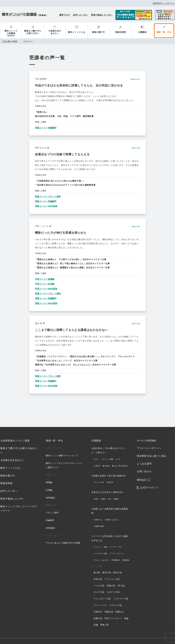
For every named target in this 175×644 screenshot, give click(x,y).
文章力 (96, 499)
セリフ (96, 459)
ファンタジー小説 (102, 599)
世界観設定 (116, 560)
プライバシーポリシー (149, 448)
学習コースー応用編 (45, 284)
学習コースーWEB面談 (46, 289)
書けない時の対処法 (120, 466)
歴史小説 (107, 572)
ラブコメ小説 (115, 605)
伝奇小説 (98, 579)
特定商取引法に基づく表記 (152, 456)
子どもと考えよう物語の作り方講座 (63, 543)
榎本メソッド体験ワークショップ (62, 456)
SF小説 (121, 586)
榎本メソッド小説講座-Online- (11, 33)
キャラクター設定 (100, 554)
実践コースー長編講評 (46, 128)
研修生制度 (120, 32)
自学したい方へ (80, 15)
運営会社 (142, 480)
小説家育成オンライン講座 (15, 441)
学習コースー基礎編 (45, 279)
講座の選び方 (99, 32)
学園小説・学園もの (114, 612)
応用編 (49, 490)
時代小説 (118, 572)
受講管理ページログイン (164, 3)
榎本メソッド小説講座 (24, 15)
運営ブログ (65, 15)
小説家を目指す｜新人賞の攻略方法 (109, 476)
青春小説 (104, 625)
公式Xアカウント (150, 488)
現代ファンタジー (113, 618)
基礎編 (49, 482)
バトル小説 (99, 586)
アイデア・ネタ (116, 547)
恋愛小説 (98, 618)
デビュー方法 (99, 482)
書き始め (106, 466)
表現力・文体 (106, 499)
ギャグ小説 (99, 592)
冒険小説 (111, 586)
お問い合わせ (144, 471)
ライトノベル (100, 605)
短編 (126, 618)
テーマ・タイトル (117, 554)
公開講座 (142, 32)
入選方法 (110, 482)
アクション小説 (112, 579)
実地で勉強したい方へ (102, 15)
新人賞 (97, 572)
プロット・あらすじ (101, 560)
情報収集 (126, 560)
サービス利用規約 (147, 441)
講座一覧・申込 (164, 32)
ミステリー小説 (121, 599)
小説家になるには (111, 520)
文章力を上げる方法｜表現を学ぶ (107, 492)
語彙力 (116, 499)
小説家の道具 (99, 526)
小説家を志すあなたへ (55, 32)
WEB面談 (50, 498)
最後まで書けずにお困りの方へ (33, 32)
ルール (118, 459)
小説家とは (98, 520)
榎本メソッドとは (77, 32)
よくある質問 (144, 464)
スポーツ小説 (113, 592)
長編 (96, 625)
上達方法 (97, 466)
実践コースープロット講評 (48, 196)
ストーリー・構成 (100, 547)
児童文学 (98, 612)
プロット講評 (52, 513)
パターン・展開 (107, 459)
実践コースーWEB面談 (46, 206)
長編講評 (50, 520)
